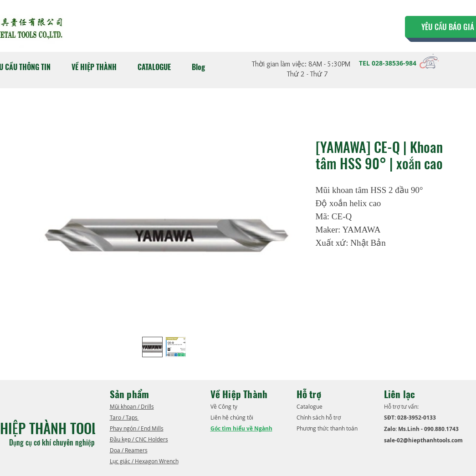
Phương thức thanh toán (328, 428)
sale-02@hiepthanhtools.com (423, 440)
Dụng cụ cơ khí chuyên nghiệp (53, 442)
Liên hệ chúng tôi (233, 417)
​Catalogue (310, 406)
